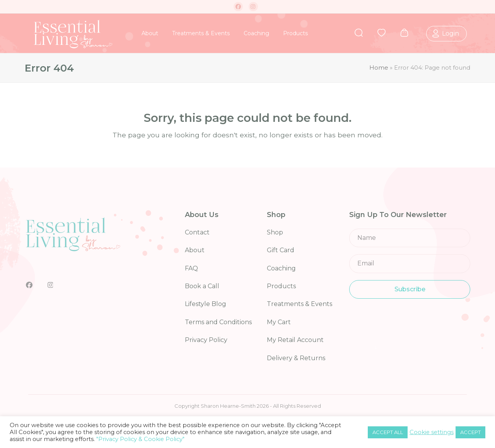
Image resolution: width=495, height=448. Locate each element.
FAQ (191, 268)
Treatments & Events (300, 304)
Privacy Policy (206, 340)
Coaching (281, 268)
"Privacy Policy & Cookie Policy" (140, 439)
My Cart (279, 322)
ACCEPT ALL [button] (388, 432)
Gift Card (281, 250)
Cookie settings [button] (432, 432)
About (195, 250)
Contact (197, 232)
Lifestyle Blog (206, 304)
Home (379, 68)
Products (281, 286)
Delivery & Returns (296, 358)
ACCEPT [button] (470, 432)
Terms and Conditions (218, 322)
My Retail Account (295, 340)
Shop (275, 232)
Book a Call (202, 286)
